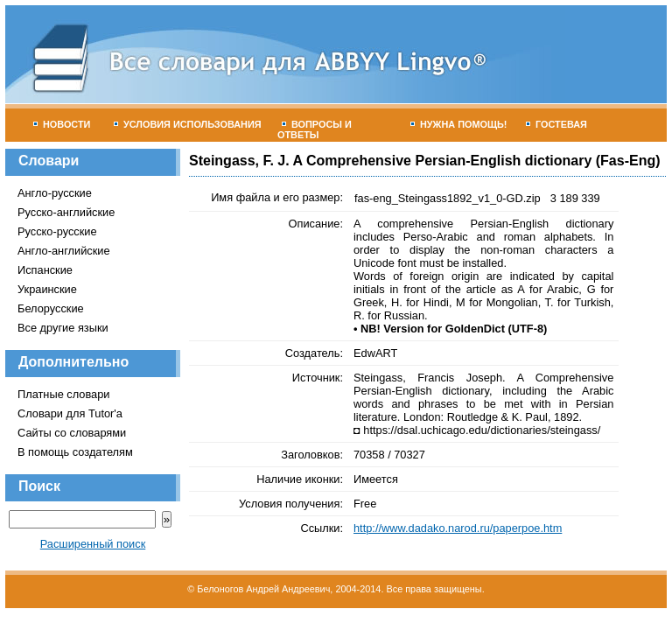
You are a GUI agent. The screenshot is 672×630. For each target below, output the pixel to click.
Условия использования (188, 124)
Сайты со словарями (72, 433)
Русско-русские (57, 231)
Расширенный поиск (93, 544)
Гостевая (556, 124)
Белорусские (51, 308)
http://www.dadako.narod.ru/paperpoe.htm (458, 528)
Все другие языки (63, 328)
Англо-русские (55, 193)
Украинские (47, 289)
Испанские (45, 270)
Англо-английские (64, 251)
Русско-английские (66, 212)
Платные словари (63, 394)
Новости (62, 124)
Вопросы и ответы (315, 129)
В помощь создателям (75, 452)
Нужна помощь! (459, 124)
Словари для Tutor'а (70, 413)
